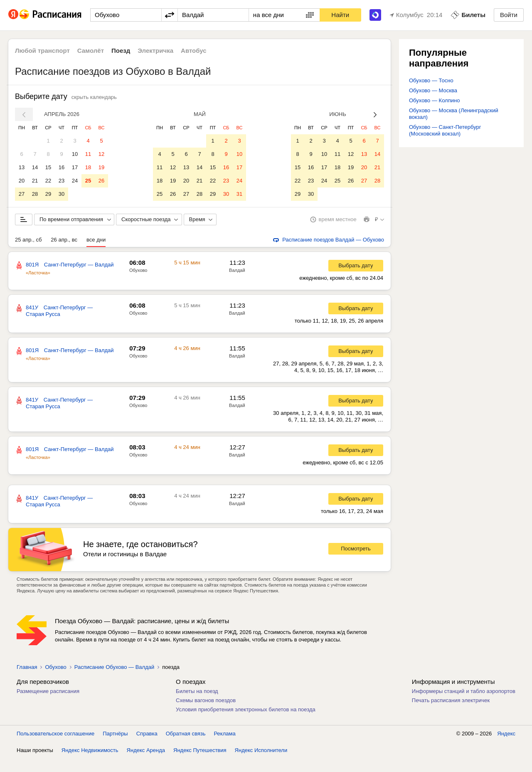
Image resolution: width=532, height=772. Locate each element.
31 (239, 194)
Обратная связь (186, 747)
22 (48, 181)
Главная (27, 680)
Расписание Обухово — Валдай (114, 680)
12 (101, 154)
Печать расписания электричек (451, 714)
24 (75, 181)
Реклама (225, 747)
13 (22, 167)
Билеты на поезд (197, 704)
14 (35, 167)
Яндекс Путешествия (200, 763)
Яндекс (506, 747)
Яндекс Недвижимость (90, 763)
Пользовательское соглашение (55, 747)
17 (75, 167)
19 (101, 167)
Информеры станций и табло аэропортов (464, 704)
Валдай (237, 284)
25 (88, 181)
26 (101, 181)
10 (75, 154)
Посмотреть (356, 562)
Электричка (155, 51)
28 (35, 194)
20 (22, 181)
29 (48, 194)
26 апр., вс (64, 253)
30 (62, 194)
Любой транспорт (42, 51)
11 (88, 154)
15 (48, 167)
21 (35, 181)
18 (88, 167)
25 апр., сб (28, 253)
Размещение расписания (48, 704)
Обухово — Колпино (434, 100)
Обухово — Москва (433, 90)
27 (22, 194)
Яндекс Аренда (146, 763)
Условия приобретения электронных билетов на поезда (246, 723)
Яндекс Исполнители (261, 763)
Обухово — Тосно (431, 80)
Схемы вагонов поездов (206, 714)
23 (62, 181)
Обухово (138, 284)
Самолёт (91, 51)
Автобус (194, 51)
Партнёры (115, 747)
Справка (147, 747)
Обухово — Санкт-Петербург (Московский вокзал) (445, 130)
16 (62, 167)
